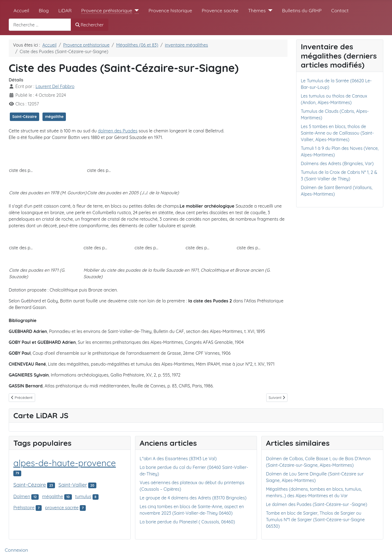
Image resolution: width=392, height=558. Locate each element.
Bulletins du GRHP (302, 10)
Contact (340, 10)
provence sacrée (62, 508)
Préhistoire (24, 508)
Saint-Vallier (73, 485)
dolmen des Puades (118, 131)
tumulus (83, 496)
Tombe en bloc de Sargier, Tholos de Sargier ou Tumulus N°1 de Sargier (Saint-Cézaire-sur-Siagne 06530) (315, 520)
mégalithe (54, 117)
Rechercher (90, 25)
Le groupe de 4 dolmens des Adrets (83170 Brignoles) (193, 498)
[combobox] (40, 25)
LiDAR (65, 10)
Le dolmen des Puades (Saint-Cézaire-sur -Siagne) (317, 504)
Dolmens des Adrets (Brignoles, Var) (337, 163)
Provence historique (170, 10)
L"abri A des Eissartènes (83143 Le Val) (178, 459)
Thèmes (257, 10)
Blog (44, 10)
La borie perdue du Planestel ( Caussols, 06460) (187, 522)
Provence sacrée (220, 10)
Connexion (16, 550)
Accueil (21, 10)
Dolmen (22, 496)
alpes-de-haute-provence (65, 463)
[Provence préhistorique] (136, 10)
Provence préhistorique (107, 10)
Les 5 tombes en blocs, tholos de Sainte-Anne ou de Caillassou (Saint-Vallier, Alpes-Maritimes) (337, 133)
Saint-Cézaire (24, 117)
